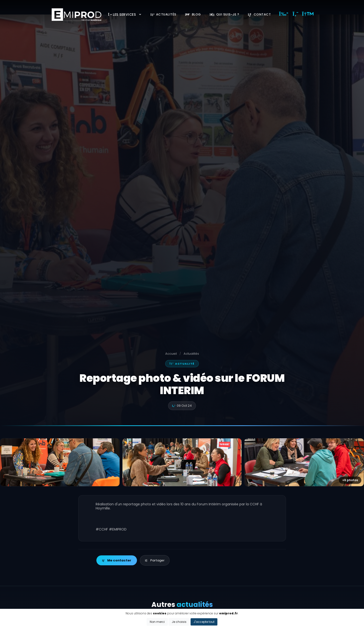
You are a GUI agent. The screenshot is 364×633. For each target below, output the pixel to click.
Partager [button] (155, 560)
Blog (193, 14)
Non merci (157, 622)
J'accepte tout (204, 622)
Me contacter (117, 560)
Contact (259, 14)
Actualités (163, 14)
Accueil (171, 354)
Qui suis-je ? (225, 14)
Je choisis (179, 622)
